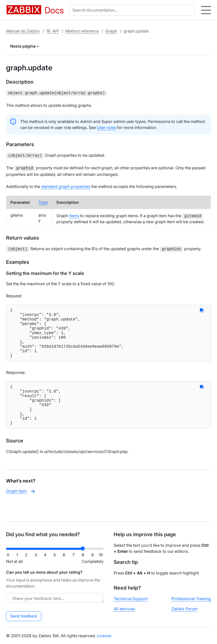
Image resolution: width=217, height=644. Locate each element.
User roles (106, 127)
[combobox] (133, 10)
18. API (53, 31)
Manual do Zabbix (23, 31)
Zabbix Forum (184, 609)
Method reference (82, 31)
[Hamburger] (206, 10)
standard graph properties (66, 185)
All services (124, 609)
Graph (111, 31)
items (74, 214)
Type (43, 201)
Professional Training (191, 599)
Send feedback (24, 616)
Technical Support (131, 599)
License (104, 636)
